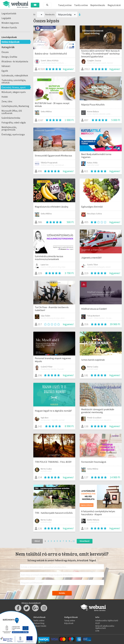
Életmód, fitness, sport (14, 87)
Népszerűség (67, 14)
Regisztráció (114, 5)
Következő (85, 541)
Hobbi (5, 97)
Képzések (69, 623)
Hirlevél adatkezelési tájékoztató (105, 627)
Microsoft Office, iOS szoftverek (12, 112)
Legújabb (6, 18)
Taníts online (81, 5)
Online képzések (11, 42)
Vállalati (6, 66)
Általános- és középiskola (15, 61)
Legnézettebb (9, 13)
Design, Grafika (9, 57)
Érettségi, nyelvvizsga (13, 134)
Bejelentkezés (98, 5)
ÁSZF (98, 623)
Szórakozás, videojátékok (15, 75)
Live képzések (9, 37)
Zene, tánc (7, 101)
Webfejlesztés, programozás (9, 128)
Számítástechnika (11, 118)
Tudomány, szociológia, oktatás (14, 81)
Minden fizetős (9, 27)
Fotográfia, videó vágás (14, 122)
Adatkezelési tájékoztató (107, 620)
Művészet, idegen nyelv (14, 92)
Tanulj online (65, 5)
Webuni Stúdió (40, 626)
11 (74, 541)
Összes (5, 52)
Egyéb (5, 71)
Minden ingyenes (10, 23)
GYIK (97, 631)
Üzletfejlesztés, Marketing (15, 106)
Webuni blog (39, 623)
